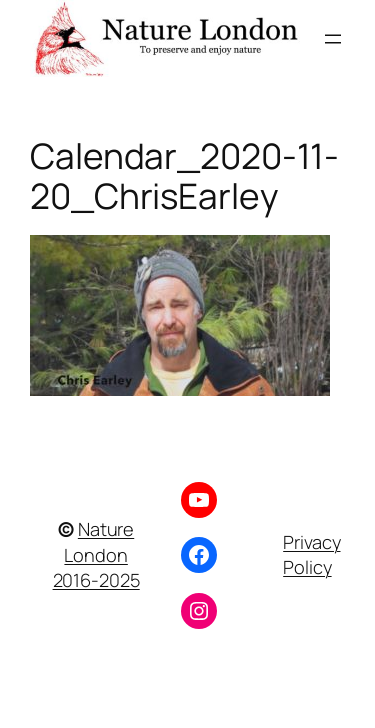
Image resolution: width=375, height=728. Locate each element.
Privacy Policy (311, 555)
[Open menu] (333, 39)
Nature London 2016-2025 (96, 554)
